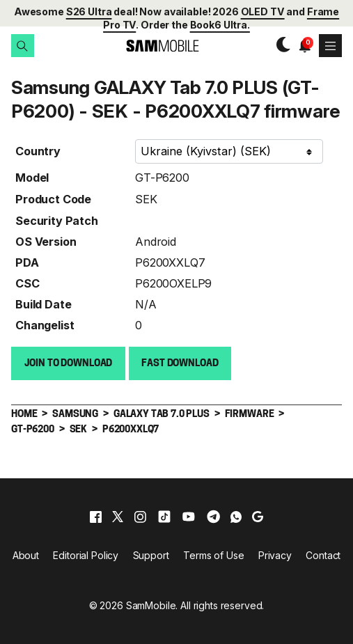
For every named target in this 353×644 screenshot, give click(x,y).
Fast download (180, 362)
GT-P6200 (162, 176)
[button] (23, 46)
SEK (146, 198)
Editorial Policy (86, 554)
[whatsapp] (236, 515)
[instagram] (140, 515)
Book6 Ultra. (220, 25)
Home (24, 413)
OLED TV (263, 11)
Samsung (75, 413)
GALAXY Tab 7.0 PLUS (162, 413)
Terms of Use (213, 554)
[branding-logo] (151, 46)
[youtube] (189, 515)
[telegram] (213, 515)
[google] (258, 515)
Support (151, 554)
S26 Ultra (89, 11)
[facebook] (96, 515)
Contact (323, 554)
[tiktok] (164, 515)
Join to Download (69, 362)
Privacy (275, 554)
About (26, 554)
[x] (118, 515)
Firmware (250, 413)
